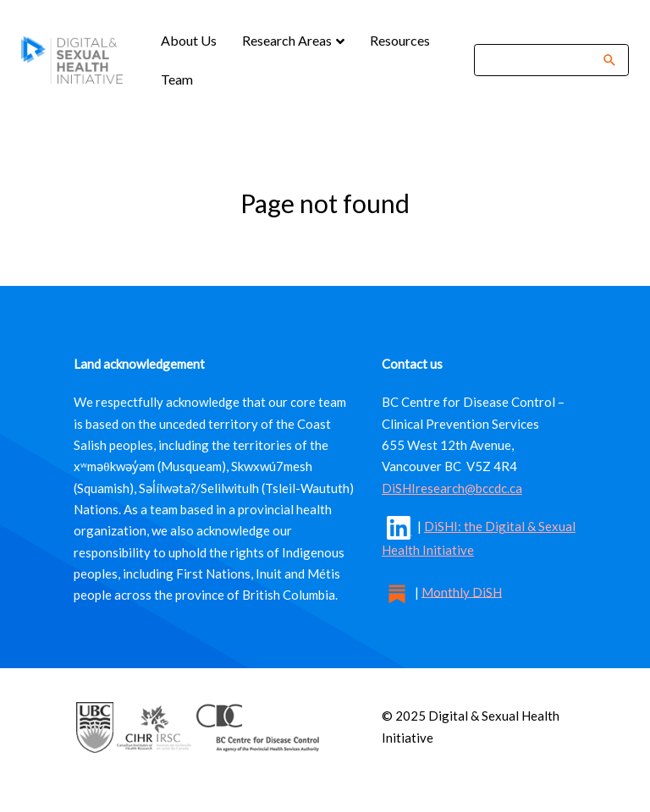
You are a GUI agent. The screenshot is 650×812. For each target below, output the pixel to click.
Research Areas (288, 40)
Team (177, 79)
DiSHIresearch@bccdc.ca (452, 488)
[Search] (540, 60)
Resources (400, 40)
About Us (189, 40)
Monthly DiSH (462, 591)
